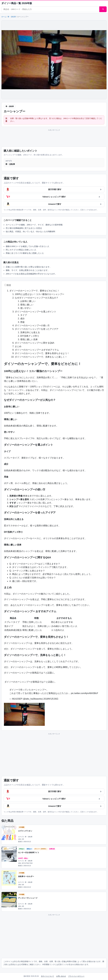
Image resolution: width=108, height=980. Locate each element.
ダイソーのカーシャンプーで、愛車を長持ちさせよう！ (42, 353)
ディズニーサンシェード (28, 898)
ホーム (4, 17)
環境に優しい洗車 (29, 339)
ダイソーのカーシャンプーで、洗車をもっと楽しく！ (41, 357)
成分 (22, 319)
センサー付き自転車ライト (29, 852)
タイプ (24, 315)
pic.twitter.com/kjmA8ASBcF (84, 693)
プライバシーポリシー (76, 976)
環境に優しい (27, 305)
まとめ (18, 346)
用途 (22, 322)
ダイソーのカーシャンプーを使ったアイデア (37, 329)
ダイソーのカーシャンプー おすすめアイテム (37, 350)
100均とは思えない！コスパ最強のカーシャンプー (40, 294)
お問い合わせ (61, 976)
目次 (9, 285)
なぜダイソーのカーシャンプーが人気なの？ (37, 298)
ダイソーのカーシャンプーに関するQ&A (35, 343)
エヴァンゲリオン (25, 831)
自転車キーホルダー (26, 876)
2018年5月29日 (51, 699)
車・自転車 (12, 17)
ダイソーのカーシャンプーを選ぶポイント (36, 312)
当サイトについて (47, 976)
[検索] (103, 9)
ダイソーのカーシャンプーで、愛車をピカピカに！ (34, 291)
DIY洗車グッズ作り (30, 336)
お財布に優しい (28, 301)
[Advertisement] (54, 137)
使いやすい (26, 308)
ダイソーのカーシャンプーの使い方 (32, 325)
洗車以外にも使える (30, 332)
